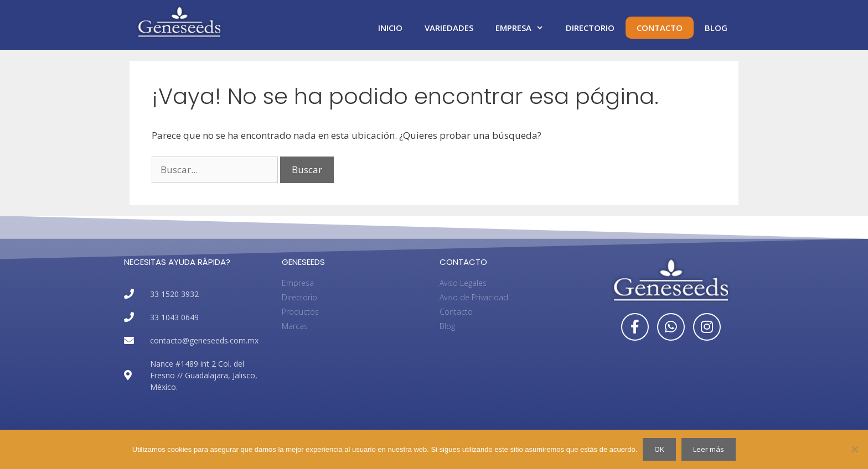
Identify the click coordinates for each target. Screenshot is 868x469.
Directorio (590, 28)
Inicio (390, 28)
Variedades (449, 28)
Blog (716, 28)
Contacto (660, 28)
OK (659, 449)
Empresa (525, 28)
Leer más (709, 449)
